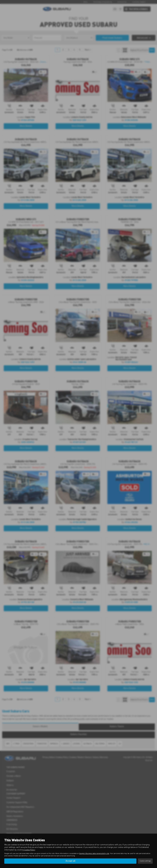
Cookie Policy (30, 850)
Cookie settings (145, 861)
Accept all (70, 861)
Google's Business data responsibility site (94, 854)
